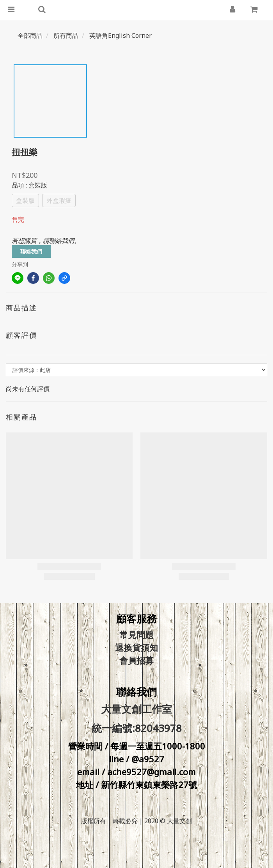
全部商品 (30, 35)
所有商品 (66, 35)
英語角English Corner (121, 35)
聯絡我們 (31, 251)
